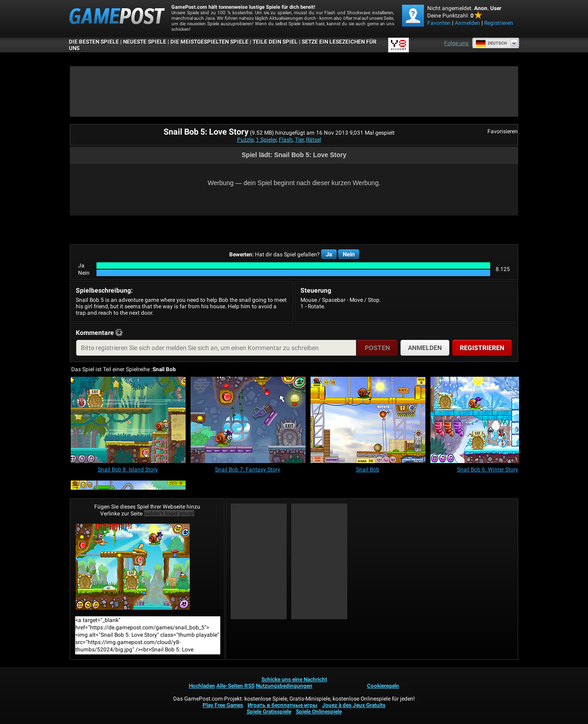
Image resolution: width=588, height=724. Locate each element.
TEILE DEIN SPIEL (275, 42)
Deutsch (491, 43)
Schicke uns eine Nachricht (294, 679)
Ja (329, 254)
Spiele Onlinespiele (319, 712)
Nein (349, 254)
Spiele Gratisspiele (269, 712)
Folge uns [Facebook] (456, 43)
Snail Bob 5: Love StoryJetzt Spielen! (133, 567)
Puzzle (245, 140)
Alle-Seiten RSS (235, 686)
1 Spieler (266, 140)
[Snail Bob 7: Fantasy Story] (248, 421)
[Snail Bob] (368, 421)
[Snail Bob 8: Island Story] (128, 421)
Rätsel (314, 140)
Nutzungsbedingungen (284, 686)
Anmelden (467, 23)
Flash (286, 140)
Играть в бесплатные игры (283, 705)
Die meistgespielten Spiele (209, 42)
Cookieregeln (383, 686)
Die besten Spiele (94, 42)
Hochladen (202, 686)
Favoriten (439, 23)
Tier (299, 140)
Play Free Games (223, 705)
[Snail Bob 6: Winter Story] (488, 421)
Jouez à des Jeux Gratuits (354, 705)
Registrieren (499, 23)
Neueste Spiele (145, 42)
